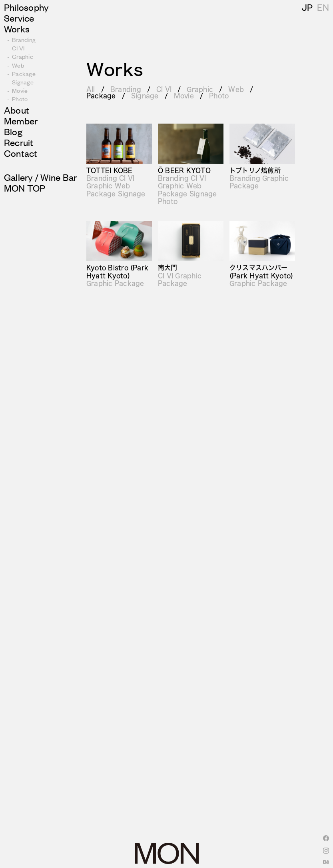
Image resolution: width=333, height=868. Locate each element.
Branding (126, 89)
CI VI (164, 89)
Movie (184, 95)
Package (101, 95)
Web (236, 89)
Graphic (200, 89)
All (91, 89)
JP (322, 7)
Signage (145, 95)
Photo (219, 95)
